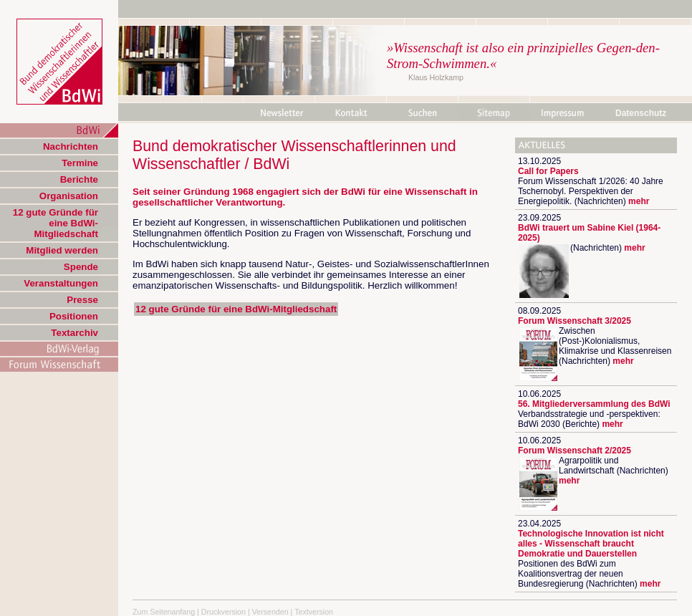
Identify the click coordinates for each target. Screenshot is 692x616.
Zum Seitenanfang (164, 612)
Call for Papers (548, 171)
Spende (81, 267)
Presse (82, 300)
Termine (80, 163)
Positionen (74, 316)
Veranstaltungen (61, 283)
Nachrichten (71, 146)
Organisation (69, 196)
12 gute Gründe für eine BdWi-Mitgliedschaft (56, 223)
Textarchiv (75, 333)
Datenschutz (641, 113)
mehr (639, 201)
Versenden (270, 612)
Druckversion (224, 612)
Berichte (79, 179)
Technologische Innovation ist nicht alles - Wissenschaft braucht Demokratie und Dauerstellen (591, 544)
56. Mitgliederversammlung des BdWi (594, 404)
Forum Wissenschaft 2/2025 (575, 451)
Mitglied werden (62, 250)
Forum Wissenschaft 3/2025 (575, 321)
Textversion (314, 612)
